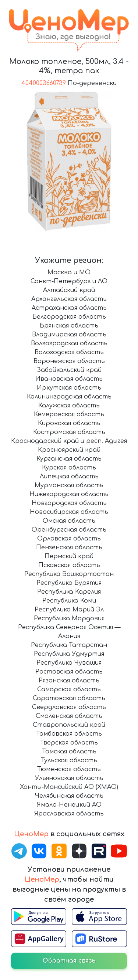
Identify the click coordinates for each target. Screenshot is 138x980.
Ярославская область (69, 814)
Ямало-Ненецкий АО (69, 805)
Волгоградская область (69, 343)
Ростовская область (69, 672)
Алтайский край (69, 290)
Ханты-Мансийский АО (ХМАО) (69, 787)
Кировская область (69, 423)
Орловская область (69, 539)
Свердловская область (69, 707)
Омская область (69, 521)
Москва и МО (69, 272)
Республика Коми (69, 601)
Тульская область (69, 760)
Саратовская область (69, 698)
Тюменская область (69, 769)
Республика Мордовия (69, 618)
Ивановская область (69, 379)
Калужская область (69, 406)
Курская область (69, 468)
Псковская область (69, 565)
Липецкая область (69, 477)
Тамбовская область (69, 734)
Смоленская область (69, 716)
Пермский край (69, 556)
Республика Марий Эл (69, 610)
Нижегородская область (69, 494)
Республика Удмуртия (69, 654)
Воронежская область (69, 361)
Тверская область (69, 743)
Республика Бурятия (69, 583)
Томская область (69, 752)
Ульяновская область (69, 778)
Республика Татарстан (69, 645)
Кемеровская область (69, 414)
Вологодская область (69, 352)
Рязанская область (69, 681)
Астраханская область (69, 308)
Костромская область (69, 432)
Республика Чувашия (69, 663)
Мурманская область (69, 485)
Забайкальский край (69, 370)
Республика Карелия (69, 592)
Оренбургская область (69, 530)
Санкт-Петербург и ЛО (69, 281)
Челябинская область (69, 796)
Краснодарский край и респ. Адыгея (69, 441)
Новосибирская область (69, 512)
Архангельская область (69, 299)
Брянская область (69, 326)
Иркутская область (69, 388)
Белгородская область (69, 317)
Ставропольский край (69, 725)
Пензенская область (69, 547)
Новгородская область (69, 503)
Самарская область (69, 689)
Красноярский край (69, 450)
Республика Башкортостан (69, 574)
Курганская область (69, 459)
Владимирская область (69, 335)
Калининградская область (69, 397)
